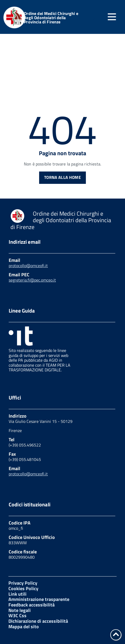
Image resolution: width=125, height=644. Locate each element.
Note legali (20, 610)
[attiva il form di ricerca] (95, 18)
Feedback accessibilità (32, 605)
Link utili (17, 594)
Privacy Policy (23, 583)
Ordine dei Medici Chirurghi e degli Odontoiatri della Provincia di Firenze (51, 18)
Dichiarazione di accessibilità (38, 621)
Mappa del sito (24, 627)
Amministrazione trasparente (39, 599)
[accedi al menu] (112, 17)
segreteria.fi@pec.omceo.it (32, 280)
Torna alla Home (62, 177)
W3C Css (17, 616)
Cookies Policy (23, 588)
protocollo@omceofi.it (28, 266)
